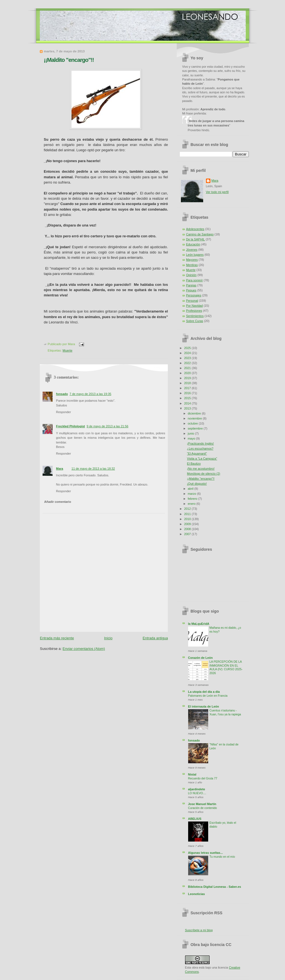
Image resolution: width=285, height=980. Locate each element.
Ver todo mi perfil (217, 192)
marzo (192, 494)
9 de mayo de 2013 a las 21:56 (107, 426)
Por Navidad (195, 306)
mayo (192, 438)
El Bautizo (194, 464)
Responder (63, 412)
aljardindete (197, 789)
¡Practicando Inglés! (201, 443)
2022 (188, 363)
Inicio (108, 638)
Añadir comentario (58, 502)
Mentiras (192, 265)
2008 (188, 529)
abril (191, 489)
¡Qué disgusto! (197, 484)
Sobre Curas (195, 321)
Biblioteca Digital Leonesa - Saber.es (215, 887)
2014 (188, 403)
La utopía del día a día (204, 692)
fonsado (62, 394)
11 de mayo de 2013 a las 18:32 (93, 469)
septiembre (196, 428)
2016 (188, 393)
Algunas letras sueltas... (206, 853)
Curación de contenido (203, 808)
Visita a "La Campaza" (202, 459)
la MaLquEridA (199, 624)
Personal (192, 301)
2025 (188, 348)
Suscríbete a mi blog (199, 930)
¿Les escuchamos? (200, 448)
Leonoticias (197, 894)
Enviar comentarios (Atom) (84, 649)
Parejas (191, 285)
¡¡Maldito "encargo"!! (69, 60)
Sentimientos (195, 316)
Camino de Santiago (200, 234)
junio (191, 433)
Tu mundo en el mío (222, 857)
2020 (188, 373)
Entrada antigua (155, 638)
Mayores (192, 260)
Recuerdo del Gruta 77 (203, 778)
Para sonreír (195, 280)
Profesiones (194, 311)
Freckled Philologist (70, 426)
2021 (188, 368)
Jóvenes (192, 250)
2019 (188, 378)
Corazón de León (201, 658)
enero (192, 504)
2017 (188, 388)
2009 (188, 524)
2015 (188, 398)
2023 (188, 358)
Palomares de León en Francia (208, 696)
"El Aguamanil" (197, 454)
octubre (193, 423)
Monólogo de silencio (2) (204, 474)
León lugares (195, 255)
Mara (60, 469)
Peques (191, 290)
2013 (188, 408)
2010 (188, 519)
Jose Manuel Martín (202, 804)
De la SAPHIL (196, 239)
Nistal (192, 774)
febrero (193, 499)
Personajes (194, 295)
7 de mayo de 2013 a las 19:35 (90, 394)
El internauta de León (204, 706)
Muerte (67, 350)
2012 (188, 509)
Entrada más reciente (57, 638)
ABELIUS (195, 819)
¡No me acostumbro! (201, 469)
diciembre (195, 413)
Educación (193, 244)
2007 (188, 534)
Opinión (191, 275)
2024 (188, 353)
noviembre (195, 418)
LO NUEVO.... (197, 793)
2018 (188, 383)
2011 (188, 514)
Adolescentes (195, 229)
